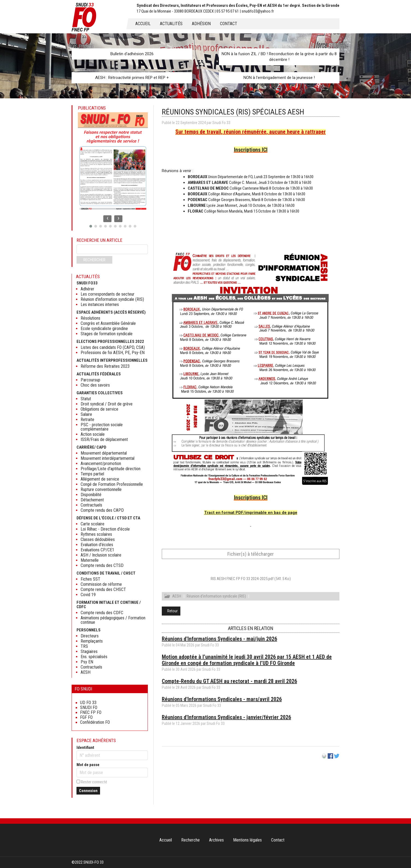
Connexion (88, 791)
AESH (177, 597)
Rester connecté (94, 782)
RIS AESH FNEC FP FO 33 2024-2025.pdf (251, 579)
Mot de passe (88, 765)
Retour (172, 612)
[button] (91, 226)
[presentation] (107, 219)
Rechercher (94, 260)
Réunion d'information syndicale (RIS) (216, 597)
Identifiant (85, 748)
